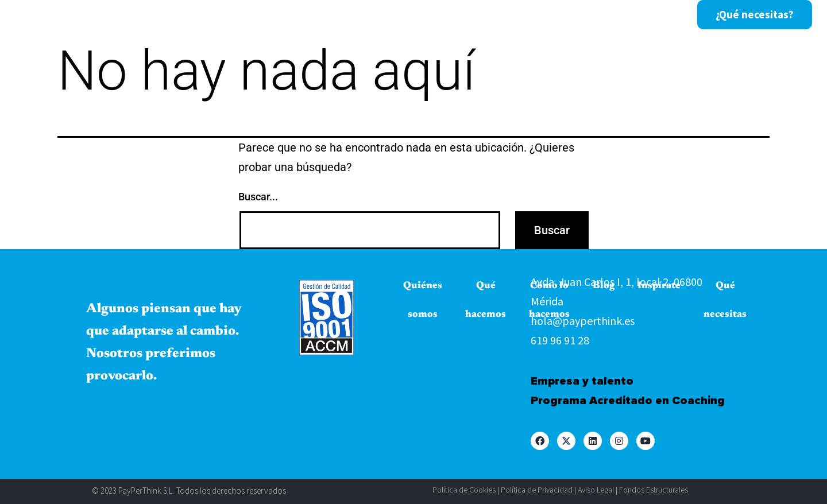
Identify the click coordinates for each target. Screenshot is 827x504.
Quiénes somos (207, 15)
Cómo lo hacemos (398, 15)
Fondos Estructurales (654, 490)
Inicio (134, 15)
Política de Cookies (464, 490)
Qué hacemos (300, 15)
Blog (474, 15)
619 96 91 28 (560, 340)
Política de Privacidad (537, 490)
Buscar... (258, 197)
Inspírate (530, 15)
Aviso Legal (596, 490)
